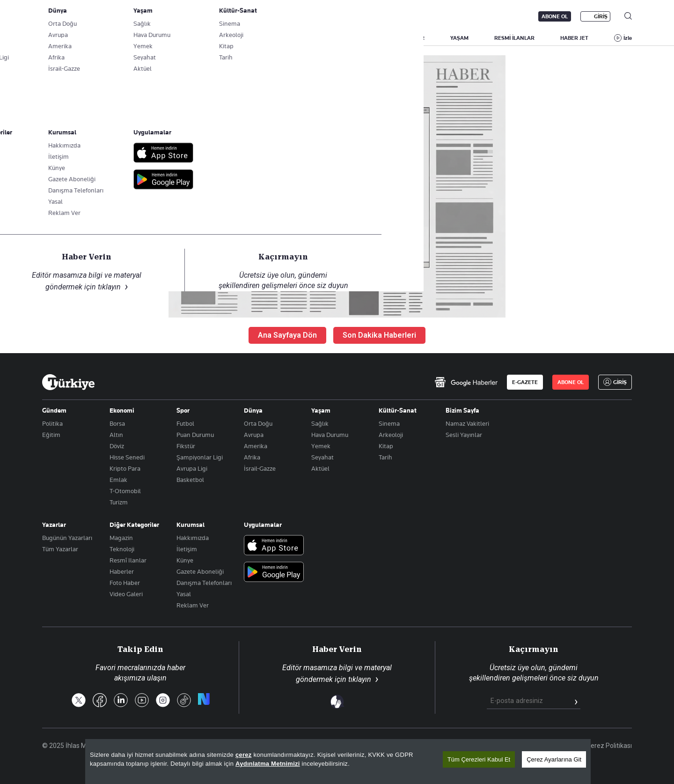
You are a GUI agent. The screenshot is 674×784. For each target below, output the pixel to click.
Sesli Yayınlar (464, 435)
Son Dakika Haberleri (379, 335)
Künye (185, 560)
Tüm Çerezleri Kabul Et (479, 759)
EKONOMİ (328, 38)
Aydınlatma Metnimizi (268, 764)
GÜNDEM (229, 38)
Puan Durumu (195, 435)
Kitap (386, 446)
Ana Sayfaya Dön (287, 335)
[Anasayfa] (68, 382)
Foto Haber (125, 583)
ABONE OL (555, 16)
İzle (628, 38)
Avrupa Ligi (192, 468)
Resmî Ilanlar (128, 560)
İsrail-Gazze (260, 468)
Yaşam (321, 410)
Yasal (184, 594)
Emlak (118, 480)
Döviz (117, 446)
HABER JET (574, 38)
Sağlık (320, 423)
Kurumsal (190, 525)
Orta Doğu (258, 423)
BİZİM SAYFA (176, 38)
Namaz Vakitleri (467, 423)
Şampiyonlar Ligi (200, 457)
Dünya (253, 410)
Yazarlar (54, 525)
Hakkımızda (193, 538)
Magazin (121, 538)
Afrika (252, 457)
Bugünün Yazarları (67, 538)
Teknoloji (122, 549)
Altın (116, 435)
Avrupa (254, 435)
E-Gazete (90, 16)
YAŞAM (459, 38)
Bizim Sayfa (462, 410)
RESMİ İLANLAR (514, 38)
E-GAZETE (525, 382)
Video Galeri (126, 594)
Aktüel (320, 468)
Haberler (122, 571)
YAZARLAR (120, 38)
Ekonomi (122, 410)
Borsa (117, 423)
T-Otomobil (125, 491)
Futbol (185, 423)
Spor (183, 410)
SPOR (418, 38)
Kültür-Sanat (398, 410)
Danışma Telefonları (204, 583)
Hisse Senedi (127, 457)
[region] (338, 762)
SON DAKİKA (64, 38)
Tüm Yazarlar (60, 549)
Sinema (389, 423)
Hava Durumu (330, 435)
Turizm (119, 502)
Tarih (385, 457)
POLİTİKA (278, 38)
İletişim (187, 549)
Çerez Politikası (609, 746)
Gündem (54, 410)
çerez (244, 755)
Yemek (321, 446)
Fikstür (186, 446)
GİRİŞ (601, 16)
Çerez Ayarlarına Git (554, 759)
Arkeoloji (391, 435)
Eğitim (51, 435)
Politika (52, 423)
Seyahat (322, 457)
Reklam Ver (193, 605)
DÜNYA (375, 38)
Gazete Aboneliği (148, 16)
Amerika (256, 446)
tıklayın (360, 679)
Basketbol (190, 480)
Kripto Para (125, 468)
